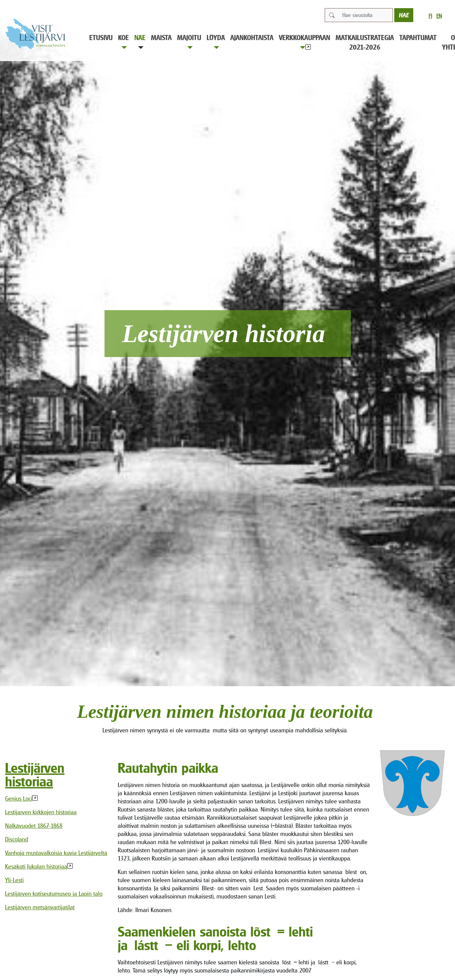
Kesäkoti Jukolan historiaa (36, 866)
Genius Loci (19, 798)
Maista (161, 38)
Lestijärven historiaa (35, 775)
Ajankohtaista (252, 38)
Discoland (17, 839)
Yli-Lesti (14, 880)
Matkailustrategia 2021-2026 (365, 42)
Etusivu (101, 38)
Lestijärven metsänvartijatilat (40, 907)
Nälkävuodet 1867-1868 (34, 826)
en (439, 16)
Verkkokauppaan (305, 41)
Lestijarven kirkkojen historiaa (41, 812)
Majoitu (189, 41)
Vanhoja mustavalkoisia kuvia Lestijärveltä (56, 853)
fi (430, 16)
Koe (124, 41)
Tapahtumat (418, 38)
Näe (140, 41)
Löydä (216, 41)
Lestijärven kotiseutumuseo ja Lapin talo (54, 894)
